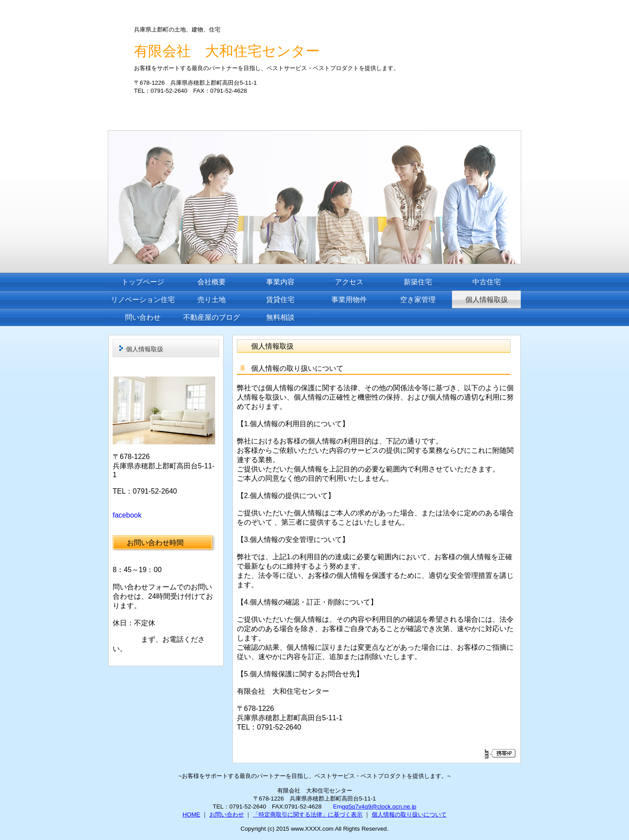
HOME (191, 814)
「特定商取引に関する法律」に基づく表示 (308, 814)
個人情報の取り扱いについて (409, 814)
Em (338, 807)
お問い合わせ (227, 814)
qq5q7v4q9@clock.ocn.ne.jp (379, 807)
